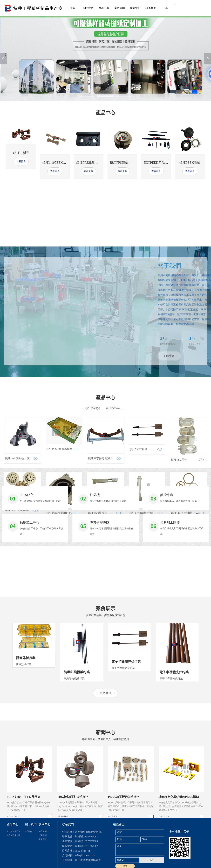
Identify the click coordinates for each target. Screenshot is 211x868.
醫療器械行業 (26, 712)
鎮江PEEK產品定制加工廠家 (164, 163)
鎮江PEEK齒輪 (190, 163)
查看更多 (21, 161)
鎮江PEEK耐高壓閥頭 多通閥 (23, 586)
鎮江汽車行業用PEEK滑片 (62, 589)
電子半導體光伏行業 (126, 715)
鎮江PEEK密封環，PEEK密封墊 (190, 589)
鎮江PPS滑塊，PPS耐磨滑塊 (96, 163)
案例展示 (120, 8)
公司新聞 (43, 863)
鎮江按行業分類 (116, 484)
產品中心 (104, 8)
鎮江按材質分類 (96, 484)
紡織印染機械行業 (77, 726)
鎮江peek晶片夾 (98, 589)
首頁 (73, 8)
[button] (87, 96)
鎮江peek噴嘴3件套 (141, 589)
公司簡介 (29, 863)
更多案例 (106, 747)
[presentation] (3, 59)
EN (166, 8)
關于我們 (88, 8)
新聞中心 (135, 8)
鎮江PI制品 (21, 153)
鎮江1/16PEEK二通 (56, 163)
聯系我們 (151, 8)
